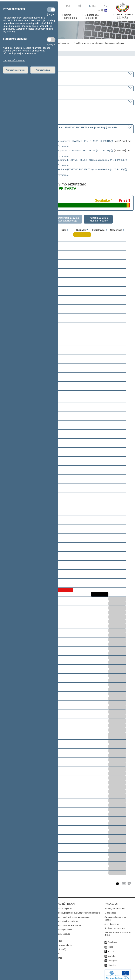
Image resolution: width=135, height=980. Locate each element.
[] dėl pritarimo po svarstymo (60, 129)
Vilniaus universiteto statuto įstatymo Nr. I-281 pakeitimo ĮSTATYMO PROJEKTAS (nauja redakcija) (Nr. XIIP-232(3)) (67, 160)
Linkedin (112, 963)
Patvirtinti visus (43, 70)
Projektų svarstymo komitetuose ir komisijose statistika (99, 43)
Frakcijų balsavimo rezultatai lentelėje (98, 219)
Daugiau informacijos (14, 61)
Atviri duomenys (112, 922)
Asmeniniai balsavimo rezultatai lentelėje (67, 219)
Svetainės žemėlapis (62, 943)
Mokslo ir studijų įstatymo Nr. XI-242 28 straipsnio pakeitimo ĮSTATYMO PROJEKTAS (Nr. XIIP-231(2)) (60, 141)
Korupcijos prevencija (63, 928)
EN (95, 6)
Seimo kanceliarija (70, 16)
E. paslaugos (110, 911)
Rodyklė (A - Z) (60, 947)
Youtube (112, 954)
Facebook (112, 940)
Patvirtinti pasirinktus (15, 70)
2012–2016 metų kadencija (17, 74)
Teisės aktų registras (62, 907)
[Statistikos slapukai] (51, 40)
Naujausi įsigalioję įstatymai (66, 919)
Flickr (110, 945)
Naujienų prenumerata (115, 926)
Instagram (113, 959)
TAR (68, 6)
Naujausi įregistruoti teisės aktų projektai (72, 915)
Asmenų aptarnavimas (115, 907)
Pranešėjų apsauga (62, 932)
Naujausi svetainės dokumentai (67, 923)
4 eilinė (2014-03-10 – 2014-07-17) (21, 88)
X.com (111, 949)
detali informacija (59, 147)
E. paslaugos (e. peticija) (92, 16)
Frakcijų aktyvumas (60, 43)
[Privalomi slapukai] (51, 10)
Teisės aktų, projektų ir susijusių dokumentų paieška (77, 911)
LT (90, 6)
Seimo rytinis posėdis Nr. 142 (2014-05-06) (25, 102)
